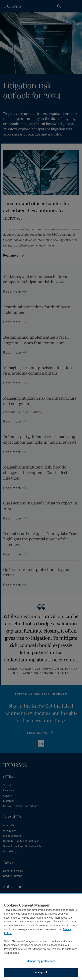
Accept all (41, 972)
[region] (41, 937)
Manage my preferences (41, 961)
